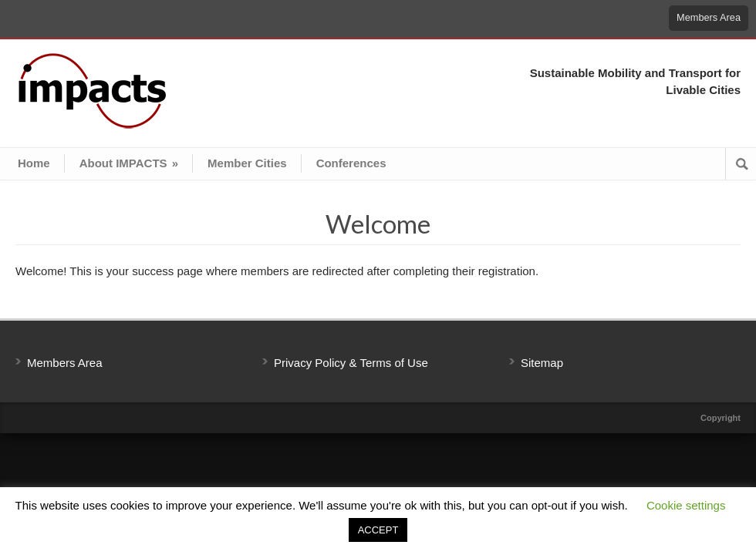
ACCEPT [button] (378, 530)
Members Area (709, 17)
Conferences (351, 163)
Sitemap (542, 363)
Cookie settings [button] (686, 505)
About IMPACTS (129, 163)
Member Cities (247, 163)
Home (34, 163)
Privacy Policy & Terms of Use (351, 363)
